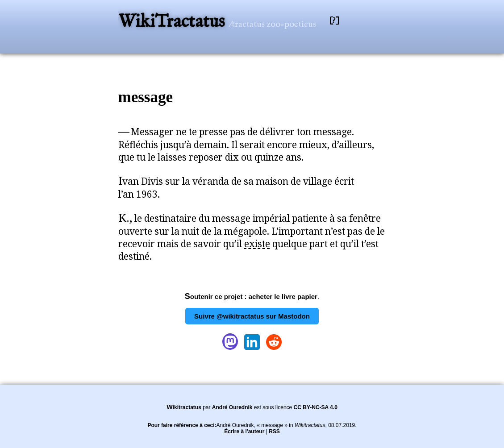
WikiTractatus (173, 22)
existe (257, 244)
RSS (274, 431)
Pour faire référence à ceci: (182, 425)
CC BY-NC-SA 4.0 (316, 407)
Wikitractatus (184, 407)
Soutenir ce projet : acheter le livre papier (251, 297)
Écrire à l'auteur (244, 431)
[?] (334, 21)
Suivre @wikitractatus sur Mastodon (252, 316)
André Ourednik (232, 407)
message (146, 97)
